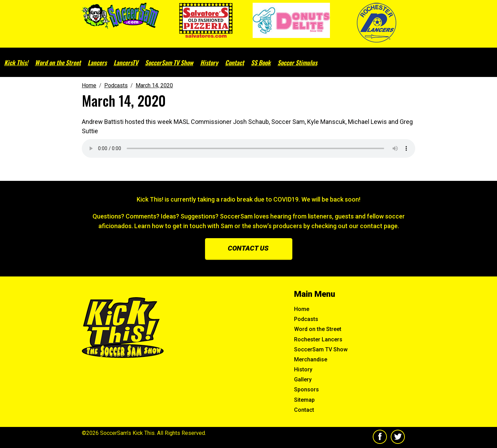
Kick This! (16, 62)
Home (302, 309)
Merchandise (311, 359)
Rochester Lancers (318, 339)
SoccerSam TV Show (169, 62)
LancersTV (126, 62)
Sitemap (304, 400)
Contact (235, 62)
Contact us (248, 248)
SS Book (261, 62)
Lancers (97, 62)
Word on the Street (58, 62)
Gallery (303, 379)
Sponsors (306, 389)
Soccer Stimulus (297, 62)
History (209, 62)
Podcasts (306, 319)
